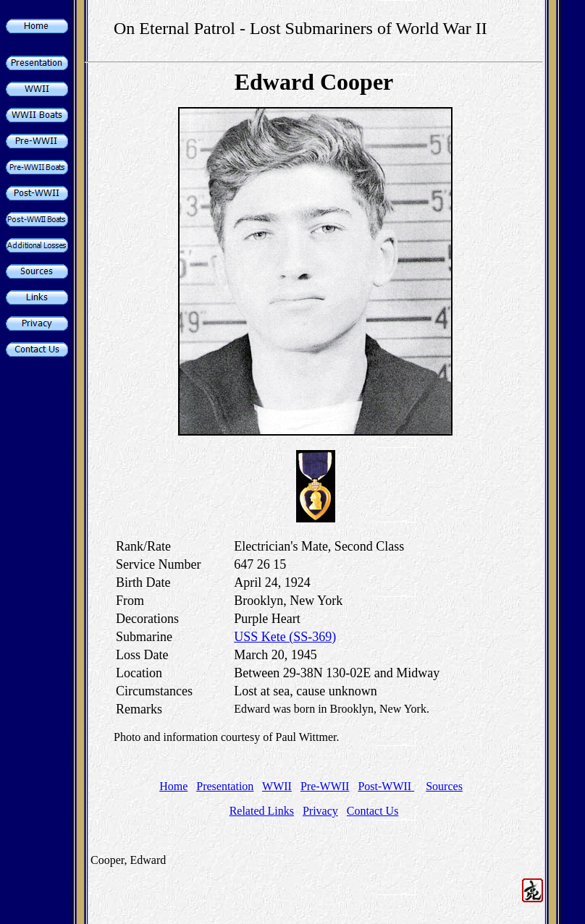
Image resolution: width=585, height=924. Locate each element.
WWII (277, 786)
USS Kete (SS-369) (285, 637)
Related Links (262, 811)
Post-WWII (386, 786)
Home (173, 786)
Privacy (320, 811)
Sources (444, 786)
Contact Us (373, 811)
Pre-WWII (325, 786)
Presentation (225, 786)
